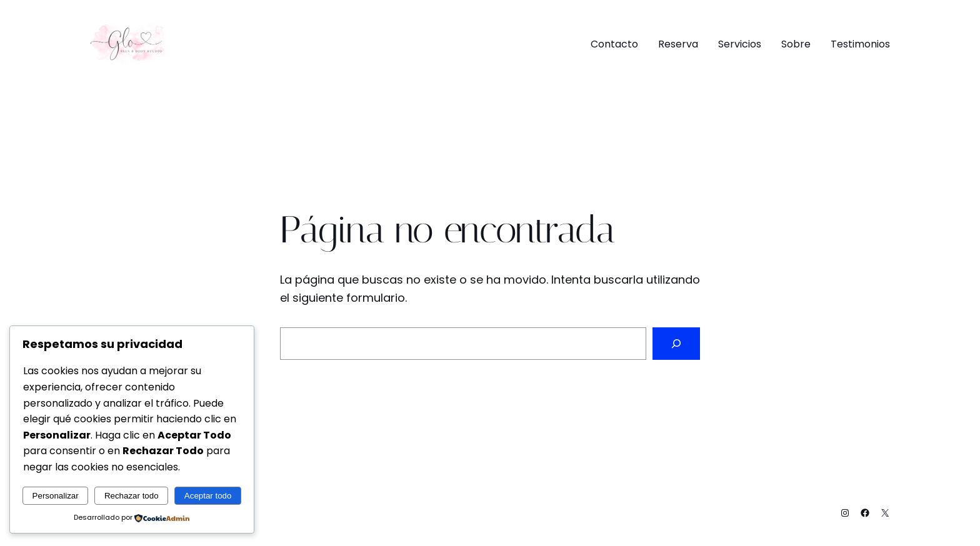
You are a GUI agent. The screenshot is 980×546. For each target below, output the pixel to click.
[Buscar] (676, 344)
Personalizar (56, 496)
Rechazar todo (132, 496)
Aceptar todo (208, 496)
